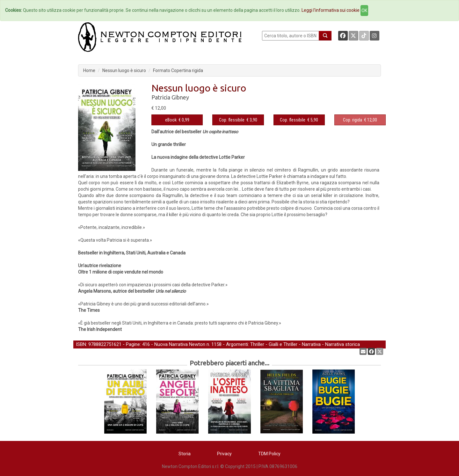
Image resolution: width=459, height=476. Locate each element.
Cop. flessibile (232, 120)
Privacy (224, 454)
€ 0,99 (177, 120)
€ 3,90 (238, 120)
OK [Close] (364, 11)
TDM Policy (269, 454)
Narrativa (311, 344)
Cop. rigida (353, 120)
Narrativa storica (342, 344)
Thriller (257, 344)
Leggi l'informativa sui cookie (331, 10)
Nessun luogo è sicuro (124, 70)
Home (89, 70)
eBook (171, 120)
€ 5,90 (299, 120)
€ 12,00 (360, 120)
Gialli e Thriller (283, 344)
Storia (185, 454)
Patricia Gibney (170, 97)
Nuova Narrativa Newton (180, 344)
